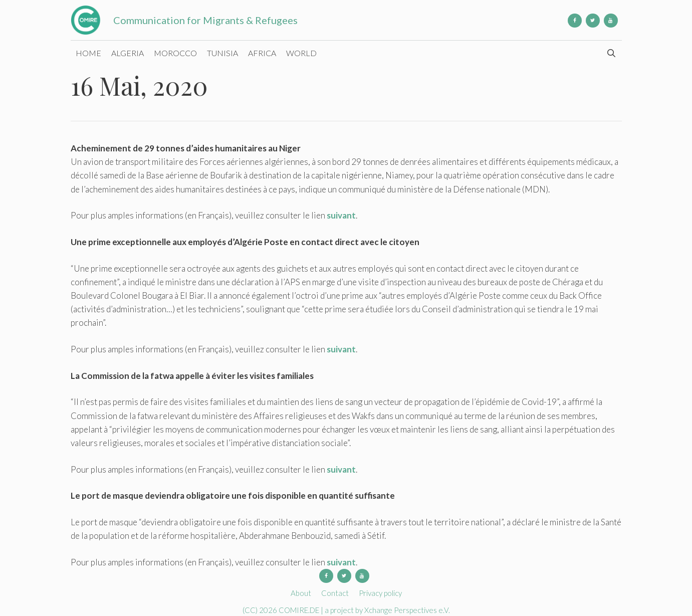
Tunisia (222, 53)
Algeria (128, 53)
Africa (262, 53)
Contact (335, 593)
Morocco (175, 53)
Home (88, 53)
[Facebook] (575, 21)
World (301, 53)
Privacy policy (380, 593)
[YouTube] (611, 21)
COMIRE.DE (300, 610)
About (301, 593)
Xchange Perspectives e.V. (407, 610)
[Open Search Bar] (612, 53)
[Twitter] (593, 21)
